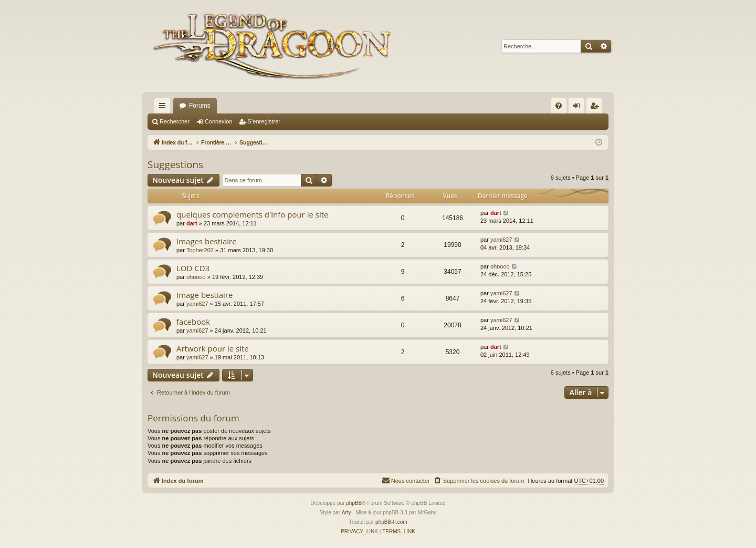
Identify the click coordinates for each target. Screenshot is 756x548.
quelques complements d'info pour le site (252, 214)
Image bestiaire (204, 295)
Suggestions (175, 164)
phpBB (354, 503)
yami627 (501, 240)
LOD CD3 (193, 268)
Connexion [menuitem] (579, 108)
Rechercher (175, 121)
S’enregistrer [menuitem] (597, 108)
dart (192, 223)
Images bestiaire (207, 241)
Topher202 (200, 250)
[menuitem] (559, 106)
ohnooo (196, 277)
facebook (193, 322)
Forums (200, 106)
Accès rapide (164, 108)
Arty (346, 513)
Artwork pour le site (213, 348)
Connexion (219, 121)
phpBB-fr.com (391, 522)
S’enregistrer (264, 121)
